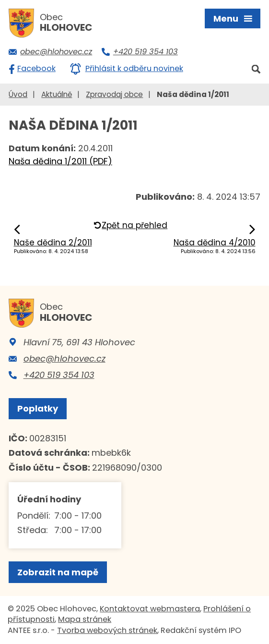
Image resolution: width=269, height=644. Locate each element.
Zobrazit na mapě (58, 572)
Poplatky (38, 408)
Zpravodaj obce (114, 94)
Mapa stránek (85, 619)
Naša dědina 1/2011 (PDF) (60, 161)
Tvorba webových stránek (107, 630)
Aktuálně (57, 94)
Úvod (18, 94)
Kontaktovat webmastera (150, 609)
